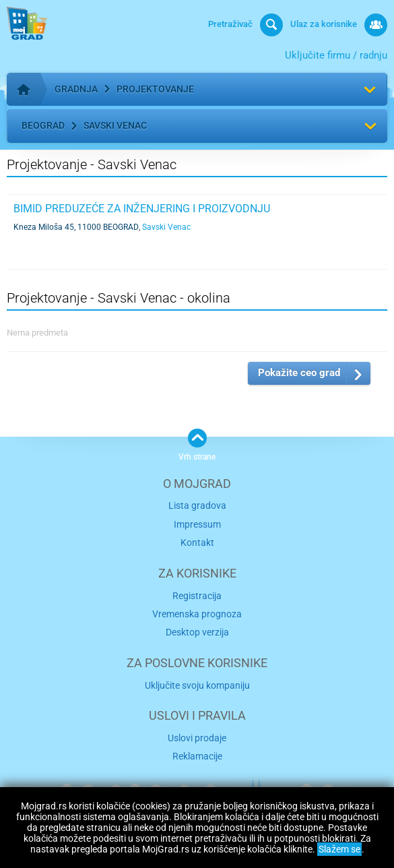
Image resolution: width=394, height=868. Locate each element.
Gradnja (76, 89)
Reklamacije (197, 756)
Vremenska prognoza (197, 614)
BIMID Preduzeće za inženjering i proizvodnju (142, 209)
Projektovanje (155, 89)
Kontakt (197, 542)
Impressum (197, 524)
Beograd (43, 125)
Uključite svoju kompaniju (197, 685)
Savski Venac (115, 125)
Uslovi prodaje (197, 738)
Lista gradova (197, 505)
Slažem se (339, 849)
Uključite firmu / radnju (336, 55)
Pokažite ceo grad (299, 373)
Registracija (197, 596)
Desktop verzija (197, 632)
